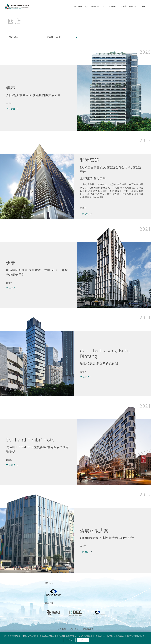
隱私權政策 (88, 629)
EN (143, 6)
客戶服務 (112, 6)
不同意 (69, 640)
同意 (83, 640)
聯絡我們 (133, 6)
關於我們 (78, 6)
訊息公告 (123, 6)
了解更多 (11, 109)
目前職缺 (62, 629)
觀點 (86, 6)
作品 (104, 6)
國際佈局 (95, 6)
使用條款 (74, 629)
